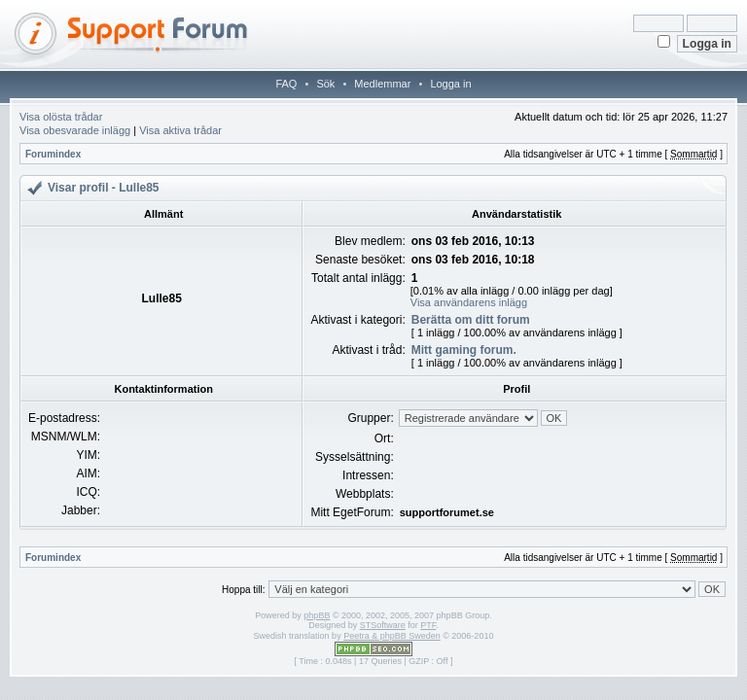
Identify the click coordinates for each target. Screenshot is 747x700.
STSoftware (383, 625)
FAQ (286, 84)
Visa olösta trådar (61, 117)
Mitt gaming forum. (464, 350)
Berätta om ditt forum (471, 320)
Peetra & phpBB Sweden (392, 636)
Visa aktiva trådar (180, 130)
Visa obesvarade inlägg (75, 130)
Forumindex (53, 154)
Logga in (450, 84)
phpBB (317, 615)
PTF (428, 625)
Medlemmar (382, 84)
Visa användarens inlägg (469, 302)
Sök (325, 84)
